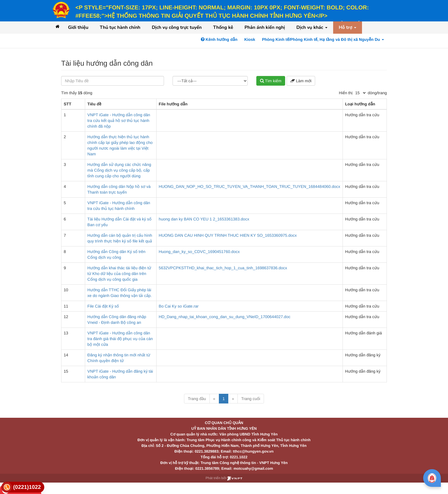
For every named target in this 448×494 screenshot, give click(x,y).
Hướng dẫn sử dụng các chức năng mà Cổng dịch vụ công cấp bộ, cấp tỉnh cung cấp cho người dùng (119, 170)
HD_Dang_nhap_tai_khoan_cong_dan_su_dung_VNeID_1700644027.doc (225, 317)
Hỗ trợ (348, 27)
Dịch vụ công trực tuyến (177, 27)
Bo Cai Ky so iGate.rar (179, 306)
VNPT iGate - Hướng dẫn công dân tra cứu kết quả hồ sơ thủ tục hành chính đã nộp (119, 121)
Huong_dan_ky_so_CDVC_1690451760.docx (199, 252)
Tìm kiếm (271, 81)
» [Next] (233, 399)
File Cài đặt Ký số (103, 306)
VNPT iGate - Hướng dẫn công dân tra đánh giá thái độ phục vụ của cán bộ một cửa (120, 339)
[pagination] (360, 93)
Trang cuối (251, 399)
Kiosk (250, 39)
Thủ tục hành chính (120, 27)
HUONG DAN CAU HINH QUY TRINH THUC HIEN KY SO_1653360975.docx (228, 235)
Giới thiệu (78, 27)
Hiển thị (346, 93)
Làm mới (301, 81)
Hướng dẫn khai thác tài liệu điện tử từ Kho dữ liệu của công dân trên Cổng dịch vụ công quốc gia (119, 274)
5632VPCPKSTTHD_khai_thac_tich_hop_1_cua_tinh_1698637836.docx (223, 268)
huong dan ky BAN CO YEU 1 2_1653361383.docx (204, 219)
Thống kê (223, 27)
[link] (23, 487)
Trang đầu (197, 399)
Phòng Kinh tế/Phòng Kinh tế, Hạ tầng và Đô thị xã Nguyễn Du (323, 39)
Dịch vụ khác (312, 27)
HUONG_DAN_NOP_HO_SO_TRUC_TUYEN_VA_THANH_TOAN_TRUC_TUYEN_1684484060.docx (250, 186)
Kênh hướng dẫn (219, 39)
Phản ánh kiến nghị (265, 27)
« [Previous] (214, 399)
